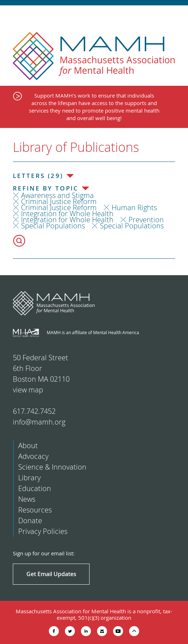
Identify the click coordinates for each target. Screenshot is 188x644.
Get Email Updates (51, 574)
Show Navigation (176, 15)
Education (35, 488)
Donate (30, 521)
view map (28, 390)
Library (29, 478)
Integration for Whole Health (67, 214)
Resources (35, 510)
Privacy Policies (43, 531)
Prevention (146, 220)
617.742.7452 (34, 411)
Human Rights (134, 207)
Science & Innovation (52, 467)
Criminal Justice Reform (59, 201)
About (28, 445)
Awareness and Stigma (57, 195)
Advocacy (33, 456)
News (27, 499)
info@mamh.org (39, 422)
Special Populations (53, 226)
